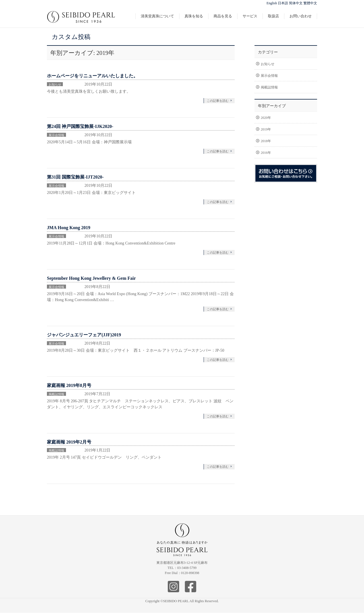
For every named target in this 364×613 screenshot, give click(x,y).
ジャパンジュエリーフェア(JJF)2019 (84, 335)
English (272, 3)
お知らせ (55, 84)
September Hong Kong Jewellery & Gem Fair (91, 278)
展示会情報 (56, 135)
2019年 (266, 129)
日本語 (283, 3)
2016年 (266, 153)
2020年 (266, 118)
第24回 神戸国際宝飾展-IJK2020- (80, 126)
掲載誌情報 (56, 394)
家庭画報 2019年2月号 (69, 442)
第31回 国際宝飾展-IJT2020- (75, 177)
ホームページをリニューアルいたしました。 (92, 76)
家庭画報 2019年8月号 (69, 385)
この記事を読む (218, 101)
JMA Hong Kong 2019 (69, 228)
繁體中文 (310, 3)
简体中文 (296, 3)
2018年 (266, 141)
